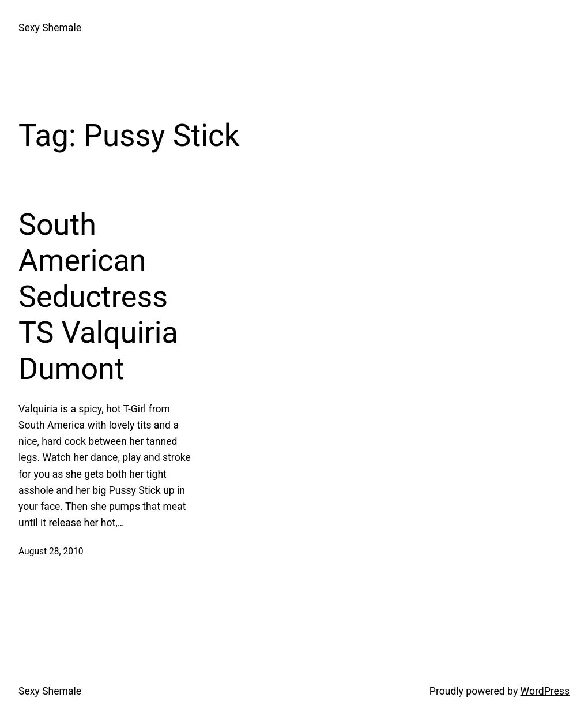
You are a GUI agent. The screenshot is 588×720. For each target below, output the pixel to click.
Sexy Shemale (50, 28)
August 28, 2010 (51, 552)
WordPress (545, 691)
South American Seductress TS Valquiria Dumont (98, 297)
